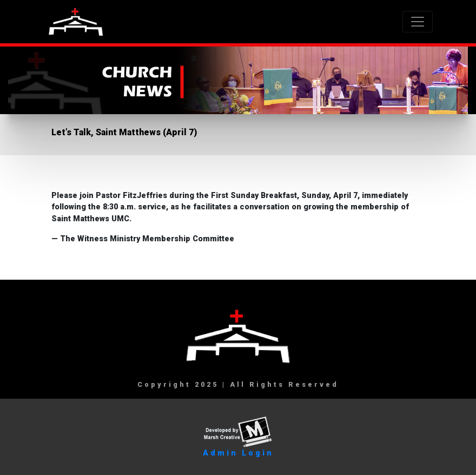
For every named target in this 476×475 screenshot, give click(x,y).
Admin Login (238, 453)
